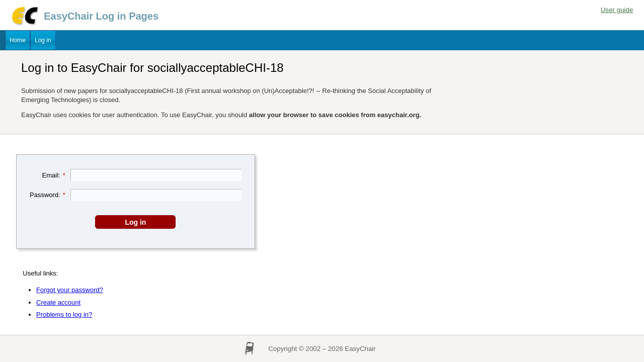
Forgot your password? (70, 290)
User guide (617, 10)
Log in (43, 40)
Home (18, 40)
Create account (58, 302)
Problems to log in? (64, 314)
